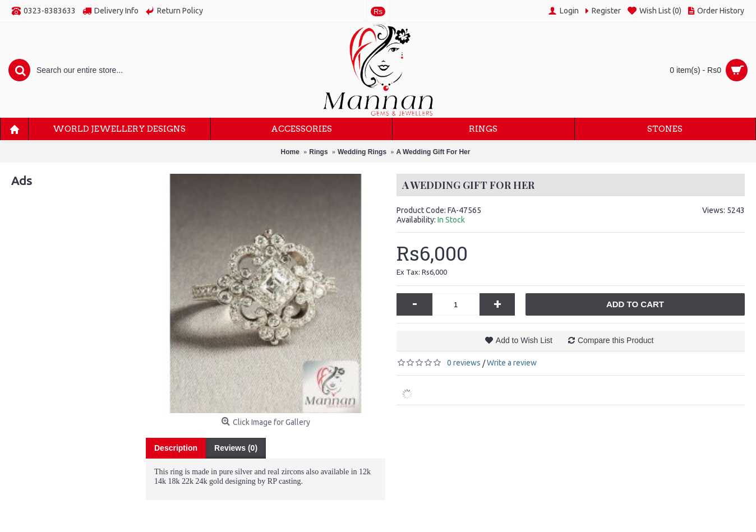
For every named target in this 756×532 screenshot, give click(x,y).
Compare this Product (616, 340)
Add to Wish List (524, 340)
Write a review (512, 363)
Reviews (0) (236, 448)
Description (176, 448)
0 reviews (464, 363)
